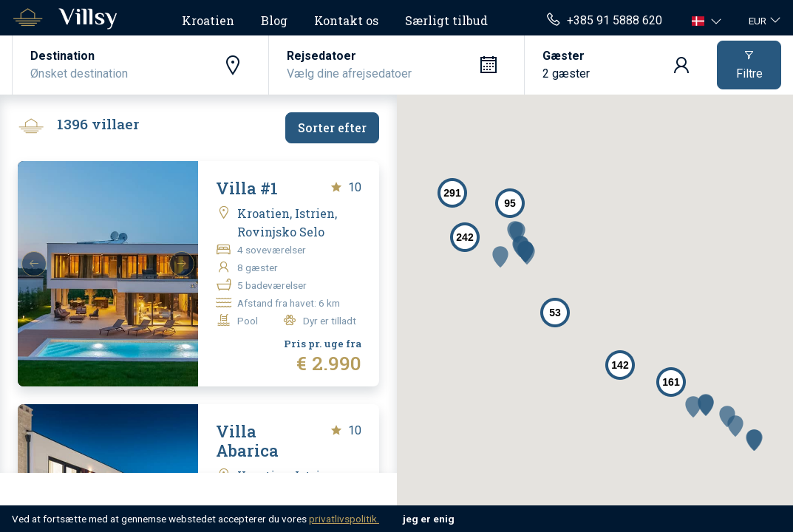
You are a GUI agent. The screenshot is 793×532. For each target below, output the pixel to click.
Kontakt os (346, 20)
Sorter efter (332, 127)
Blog (274, 20)
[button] (708, 21)
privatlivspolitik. (344, 519)
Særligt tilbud (446, 20)
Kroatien (208, 20)
